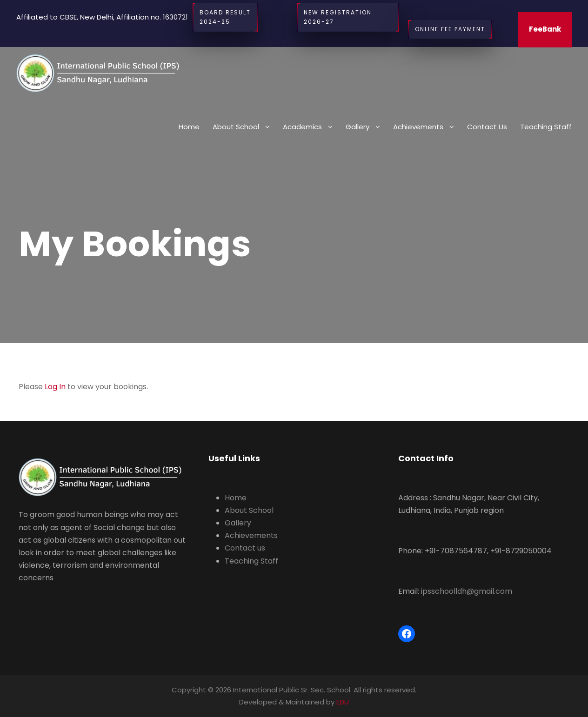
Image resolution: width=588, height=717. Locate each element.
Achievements (418, 127)
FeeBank (545, 29)
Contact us (487, 127)
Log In (55, 387)
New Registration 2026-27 (348, 17)
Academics (302, 127)
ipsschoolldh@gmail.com (467, 591)
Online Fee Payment (450, 29)
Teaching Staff (546, 127)
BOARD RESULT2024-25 (225, 17)
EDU (343, 702)
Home (189, 127)
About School (236, 127)
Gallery (357, 127)
